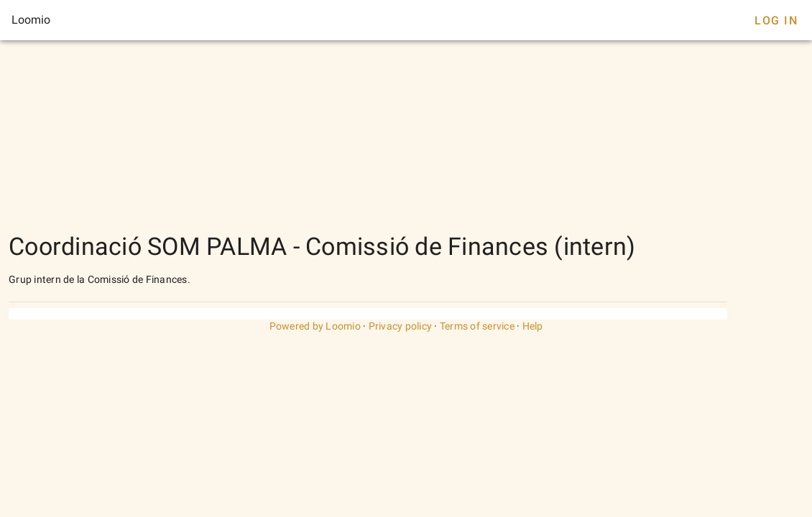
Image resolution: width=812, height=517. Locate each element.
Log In (776, 20)
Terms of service (477, 326)
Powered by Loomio (315, 326)
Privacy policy (401, 326)
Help (533, 326)
